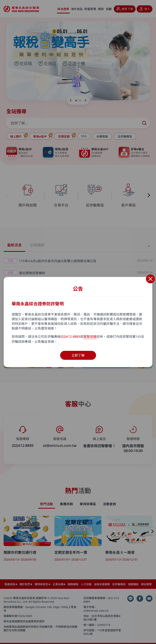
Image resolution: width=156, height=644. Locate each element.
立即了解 (78, 355)
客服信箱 (90, 336)
